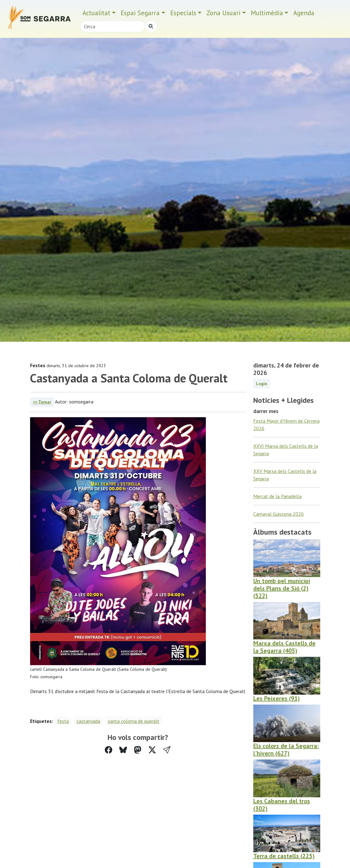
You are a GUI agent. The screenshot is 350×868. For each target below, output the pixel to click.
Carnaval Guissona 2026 (279, 514)
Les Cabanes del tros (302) (282, 805)
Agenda (304, 13)
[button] (167, 750)
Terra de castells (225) (284, 856)
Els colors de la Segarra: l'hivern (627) (286, 750)
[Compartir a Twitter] (152, 750)
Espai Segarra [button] (140, 13)
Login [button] (262, 384)
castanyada (88, 721)
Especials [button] (183, 13)
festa (63, 721)
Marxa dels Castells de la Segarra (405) (284, 647)
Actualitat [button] (96, 13)
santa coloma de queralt (134, 721)
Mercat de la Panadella (277, 496)
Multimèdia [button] (267, 13)
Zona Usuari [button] (224, 13)
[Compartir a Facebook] (109, 750)
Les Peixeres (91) (277, 698)
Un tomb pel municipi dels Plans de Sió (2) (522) (282, 588)
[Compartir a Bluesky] (123, 750)
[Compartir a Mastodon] (138, 750)
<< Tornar (42, 402)
